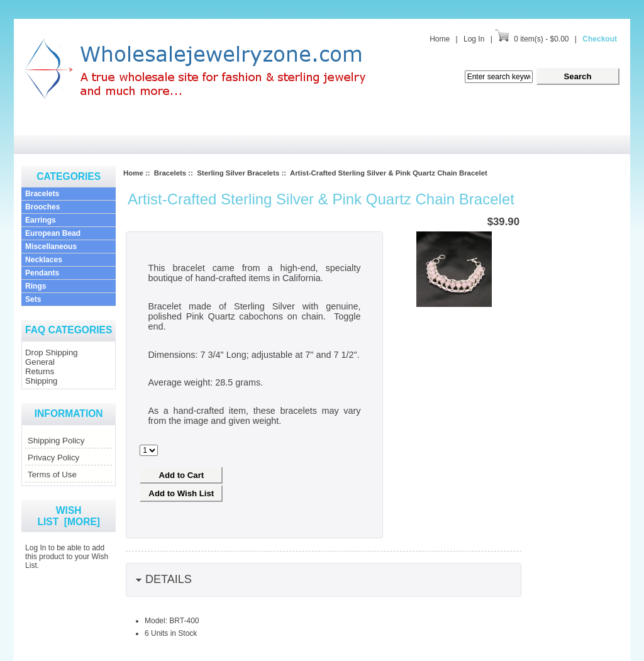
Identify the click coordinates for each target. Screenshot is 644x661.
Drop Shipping (52, 353)
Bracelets (42, 194)
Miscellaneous (51, 247)
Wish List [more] (69, 516)
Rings (36, 286)
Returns (40, 371)
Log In (474, 39)
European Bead (53, 233)
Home (440, 39)
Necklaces (44, 260)
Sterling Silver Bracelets (238, 173)
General (40, 362)
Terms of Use (52, 475)
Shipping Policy (56, 441)
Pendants (42, 273)
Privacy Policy (53, 458)
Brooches (42, 207)
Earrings (41, 220)
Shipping (41, 381)
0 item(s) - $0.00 (541, 39)
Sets (33, 299)
